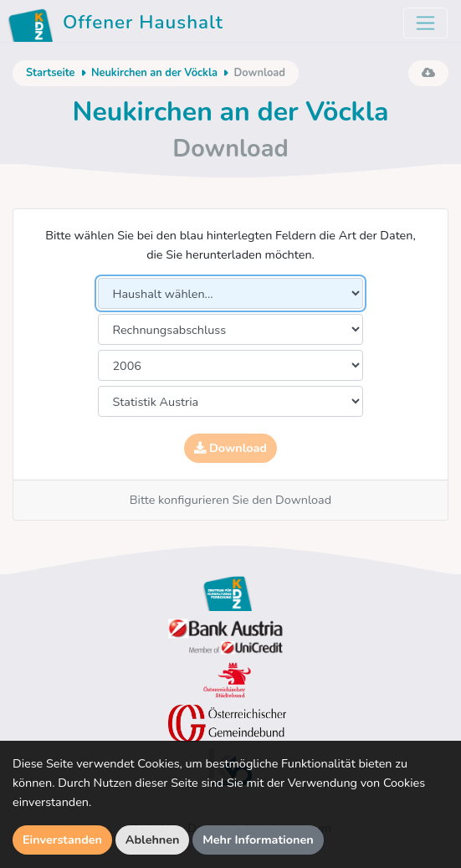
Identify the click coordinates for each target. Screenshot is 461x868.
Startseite (50, 73)
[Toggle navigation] (425, 23)
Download (230, 448)
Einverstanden (62, 840)
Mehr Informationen (258, 840)
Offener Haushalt (118, 25)
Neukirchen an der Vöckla (154, 73)
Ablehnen (153, 840)
